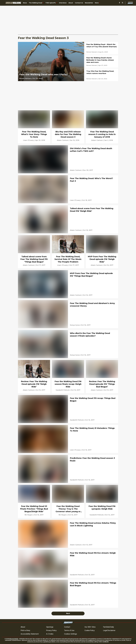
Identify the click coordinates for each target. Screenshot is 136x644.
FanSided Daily (109, 627)
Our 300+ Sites (90, 627)
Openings (50, 627)
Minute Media (14, 639)
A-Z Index (50, 634)
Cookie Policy (90, 630)
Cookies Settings (71, 634)
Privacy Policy (51, 630)
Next (68, 613)
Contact (67, 627)
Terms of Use (69, 630)
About (23, 627)
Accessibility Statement (30, 634)
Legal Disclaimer (109, 630)
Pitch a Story (25, 630)
